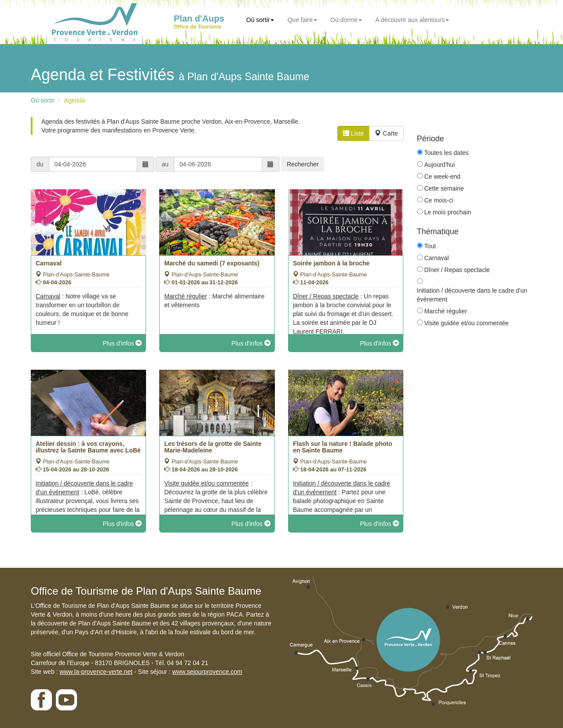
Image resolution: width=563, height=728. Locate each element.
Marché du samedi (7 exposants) (212, 263)
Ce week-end (442, 176)
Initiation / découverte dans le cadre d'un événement (472, 295)
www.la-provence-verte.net (96, 672)
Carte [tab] (386, 133)
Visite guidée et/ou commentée (466, 323)
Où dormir (346, 20)
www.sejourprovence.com (207, 672)
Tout (430, 246)
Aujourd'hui (439, 165)
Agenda (74, 100)
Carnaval (49, 263)
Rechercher (303, 164)
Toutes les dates (446, 153)
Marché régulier (445, 311)
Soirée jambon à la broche (331, 263)
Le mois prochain (448, 212)
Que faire (302, 20)
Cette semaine (444, 188)
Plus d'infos (122, 343)
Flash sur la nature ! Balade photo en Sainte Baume (343, 447)
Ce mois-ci (439, 200)
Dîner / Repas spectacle (457, 270)
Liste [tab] (353, 133)
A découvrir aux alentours (412, 20)
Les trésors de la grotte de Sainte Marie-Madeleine (213, 447)
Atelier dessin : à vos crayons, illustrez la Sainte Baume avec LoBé (88, 447)
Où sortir (260, 20)
